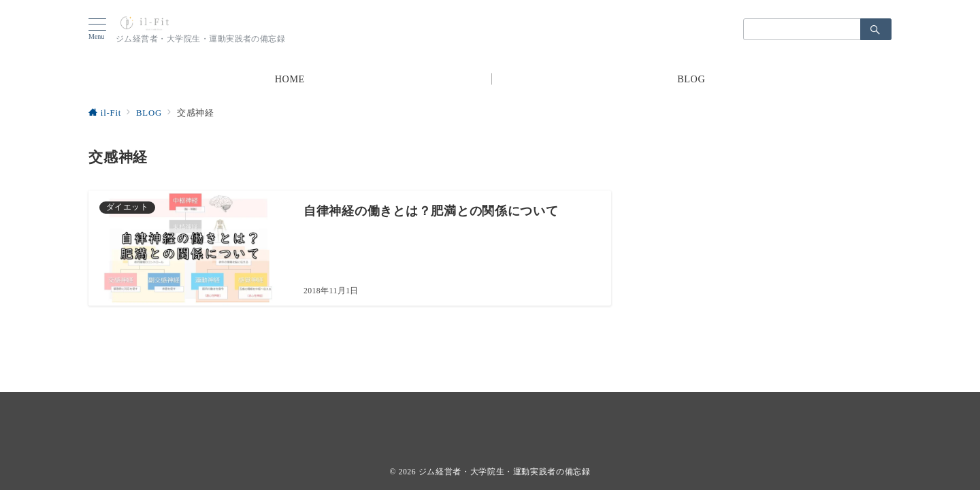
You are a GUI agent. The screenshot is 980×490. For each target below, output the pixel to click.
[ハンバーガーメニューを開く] (102, 29)
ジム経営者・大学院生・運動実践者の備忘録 (505, 472)
